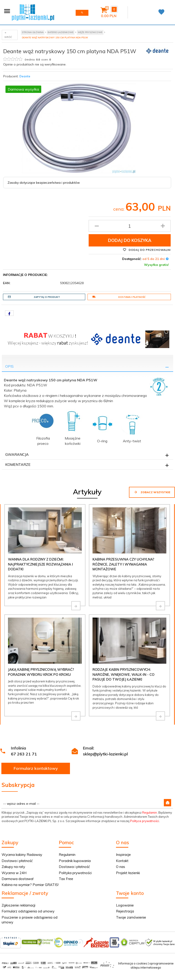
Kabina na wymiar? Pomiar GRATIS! (30, 885)
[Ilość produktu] (130, 226)
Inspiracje (123, 855)
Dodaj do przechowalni (147, 250)
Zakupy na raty (13, 867)
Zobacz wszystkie (152, 492)
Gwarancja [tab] (17, 454)
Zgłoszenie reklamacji (18, 905)
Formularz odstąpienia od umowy (28, 911)
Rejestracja (125, 911)
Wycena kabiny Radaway (22, 855)
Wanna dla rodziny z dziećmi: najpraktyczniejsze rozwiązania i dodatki (40, 564)
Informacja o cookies (133, 963)
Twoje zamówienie (131, 917)
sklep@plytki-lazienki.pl (105, 754)
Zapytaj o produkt (34, 297)
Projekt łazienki (128, 873)
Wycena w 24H (14, 873)
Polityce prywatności (145, 821)
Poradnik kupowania (75, 861)
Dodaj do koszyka (130, 240)
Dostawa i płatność (119, 297)
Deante (25, 76)
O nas (121, 867)
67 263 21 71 (24, 754)
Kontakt (122, 861)
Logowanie (125, 905)
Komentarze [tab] (18, 464)
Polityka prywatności (75, 873)
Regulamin (150, 812)
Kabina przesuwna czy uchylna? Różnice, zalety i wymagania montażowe (123, 564)
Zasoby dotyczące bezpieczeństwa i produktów (44, 183)
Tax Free (66, 879)
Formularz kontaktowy (36, 768)
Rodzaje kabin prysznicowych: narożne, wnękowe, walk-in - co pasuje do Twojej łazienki (124, 674)
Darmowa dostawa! (18, 879)
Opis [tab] (9, 366)
